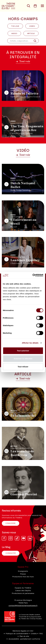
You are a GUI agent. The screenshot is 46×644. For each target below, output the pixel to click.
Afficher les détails (30, 343)
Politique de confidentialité (17, 634)
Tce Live (15, 26)
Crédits (34, 634)
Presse (23, 574)
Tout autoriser (23, 351)
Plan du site (24, 636)
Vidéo (32, 26)
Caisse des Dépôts (23, 591)
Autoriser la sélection (23, 359)
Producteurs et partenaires (23, 593)
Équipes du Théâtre (23, 588)
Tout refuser (23, 367)
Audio (14, 34)
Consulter (11, 553)
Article (31, 34)
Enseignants (23, 571)
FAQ (41, 634)
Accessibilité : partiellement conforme (24, 639)
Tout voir (23, 61)
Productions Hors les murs (23, 577)
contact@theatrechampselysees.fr (23, 606)
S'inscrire (11, 523)
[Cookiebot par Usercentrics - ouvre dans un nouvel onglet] (33, 275)
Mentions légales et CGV (23, 631)
